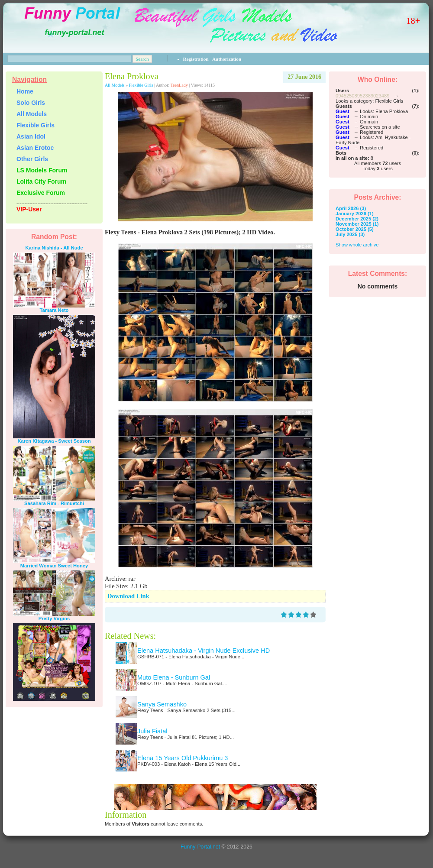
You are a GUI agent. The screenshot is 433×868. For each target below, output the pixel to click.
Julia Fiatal (152, 731)
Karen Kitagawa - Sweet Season (54, 441)
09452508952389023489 (362, 96)
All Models (115, 85)
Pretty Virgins (54, 619)
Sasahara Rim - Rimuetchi (54, 503)
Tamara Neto (54, 310)
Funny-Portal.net (200, 847)
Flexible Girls (141, 85)
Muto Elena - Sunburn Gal (174, 677)
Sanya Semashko (162, 704)
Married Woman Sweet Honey (54, 566)
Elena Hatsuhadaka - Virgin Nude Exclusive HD (204, 651)
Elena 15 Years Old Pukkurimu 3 (183, 758)
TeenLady (179, 85)
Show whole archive (357, 245)
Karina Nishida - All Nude (54, 248)
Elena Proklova (132, 76)
